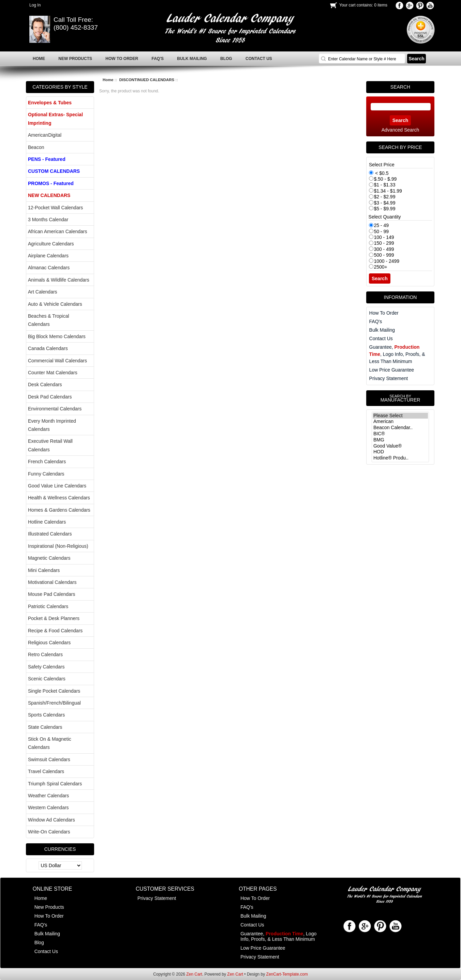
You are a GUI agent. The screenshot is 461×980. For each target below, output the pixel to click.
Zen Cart (194, 974)
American (400, 422)
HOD (400, 452)
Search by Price (400, 147)
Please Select (400, 416)
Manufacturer (400, 398)
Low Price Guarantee (392, 370)
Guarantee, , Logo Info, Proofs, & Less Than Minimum (397, 354)
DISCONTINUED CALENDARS (147, 80)
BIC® (400, 434)
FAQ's (376, 321)
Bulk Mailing (382, 330)
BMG (400, 440)
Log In (35, 5)
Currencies (60, 849)
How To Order (384, 313)
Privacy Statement (389, 378)
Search (400, 87)
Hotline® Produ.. (400, 458)
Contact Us (381, 338)
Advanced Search (400, 130)
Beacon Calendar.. (400, 428)
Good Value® (400, 446)
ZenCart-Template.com (287, 974)
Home (108, 80)
